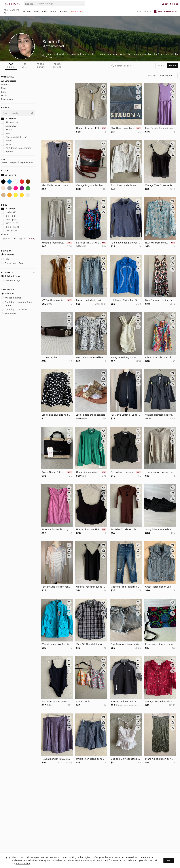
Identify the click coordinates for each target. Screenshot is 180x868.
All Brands (9, 119)
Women (27, 11)
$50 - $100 (9, 220)
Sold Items (9, 314)
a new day (9, 126)
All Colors (9, 175)
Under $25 (9, 212)
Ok (169, 860)
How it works (144, 12)
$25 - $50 (9, 216)
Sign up (174, 4)
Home (53, 11)
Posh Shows (77, 11)
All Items (8, 255)
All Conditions (11, 276)
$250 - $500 (10, 227)
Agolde (7, 152)
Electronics (7, 99)
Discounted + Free (12, 263)
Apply (32, 239)
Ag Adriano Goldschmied (16, 148)
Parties (64, 11)
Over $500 (9, 231)
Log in (165, 4)
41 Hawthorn (10, 122)
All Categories (9, 81)
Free (5, 259)
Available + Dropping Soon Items (17, 304)
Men (36, 11)
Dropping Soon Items (14, 309)
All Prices (8, 209)
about (161, 66)
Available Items (11, 298)
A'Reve (7, 130)
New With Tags (11, 280)
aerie (6, 144)
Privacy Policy (23, 863)
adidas (7, 141)
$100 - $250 (10, 223)
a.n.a (6, 133)
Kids (44, 11)
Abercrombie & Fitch (14, 137)
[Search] (58, 4)
